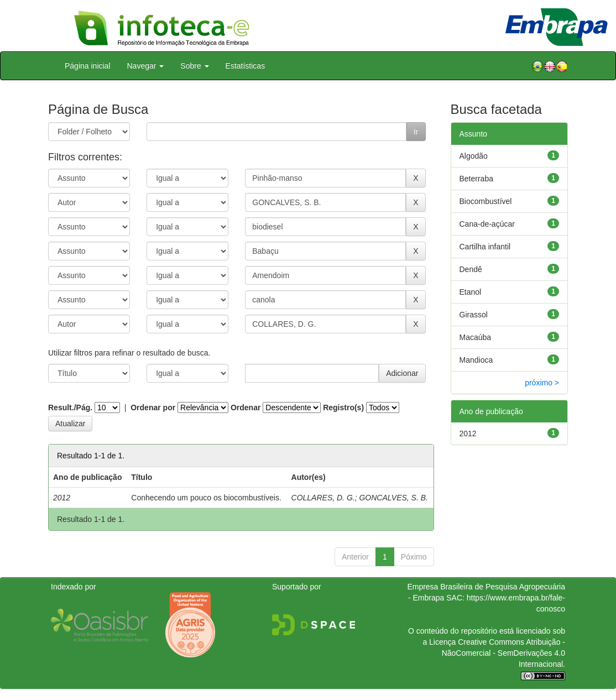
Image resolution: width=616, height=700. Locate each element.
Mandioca (476, 360)
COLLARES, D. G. (323, 498)
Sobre (194, 66)
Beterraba (476, 179)
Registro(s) (343, 408)
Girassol (474, 315)
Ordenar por (153, 408)
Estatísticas (246, 66)
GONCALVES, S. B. (393, 498)
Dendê (471, 269)
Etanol (471, 292)
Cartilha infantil (485, 247)
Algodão (474, 156)
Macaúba (476, 337)
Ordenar (246, 408)
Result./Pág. (70, 408)
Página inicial (88, 66)
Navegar (146, 66)
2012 (468, 433)
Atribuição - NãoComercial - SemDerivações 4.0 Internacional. (503, 653)
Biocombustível (486, 201)
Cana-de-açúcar (487, 224)
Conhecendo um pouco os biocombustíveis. (206, 498)
